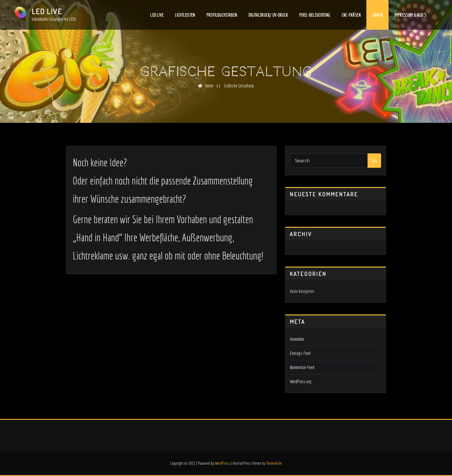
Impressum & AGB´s (410, 16)
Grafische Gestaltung (239, 86)
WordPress (222, 463)
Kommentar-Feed (302, 367)
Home (209, 86)
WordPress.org (301, 381)
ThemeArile (274, 463)
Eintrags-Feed (300, 353)
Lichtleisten (185, 16)
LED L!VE (157, 16)
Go (374, 161)
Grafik (377, 16)
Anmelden (297, 339)
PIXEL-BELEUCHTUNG (315, 16)
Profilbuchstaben (222, 16)
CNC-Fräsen (351, 16)
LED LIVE (47, 11)
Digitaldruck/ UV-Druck (268, 16)
